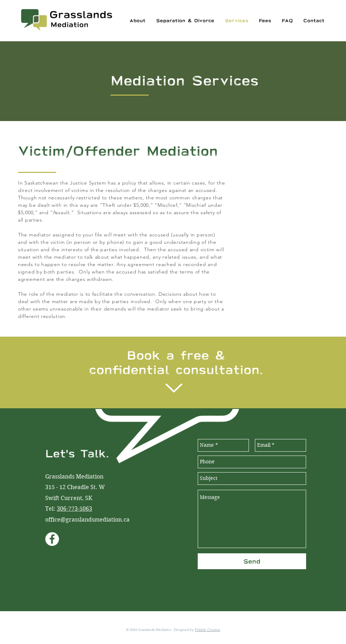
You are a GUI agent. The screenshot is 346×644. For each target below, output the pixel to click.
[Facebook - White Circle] (52, 539)
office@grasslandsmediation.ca (87, 520)
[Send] (252, 561)
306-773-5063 (74, 509)
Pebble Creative (208, 630)
